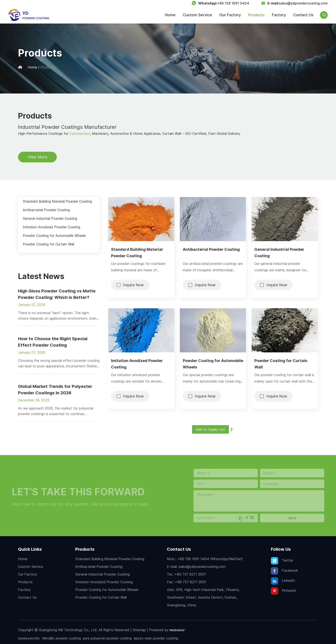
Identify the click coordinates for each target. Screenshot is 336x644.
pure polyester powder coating (107, 638)
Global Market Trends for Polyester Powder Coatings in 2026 (55, 390)
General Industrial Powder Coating (279, 253)
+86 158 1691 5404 (233, 3)
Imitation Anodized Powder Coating (137, 364)
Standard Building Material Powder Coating (137, 253)
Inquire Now (133, 285)
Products (256, 15)
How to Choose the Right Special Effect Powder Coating (53, 342)
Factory (279, 15)
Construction (80, 134)
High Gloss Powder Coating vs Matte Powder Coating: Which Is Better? (57, 294)
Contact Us (303, 15)
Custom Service (197, 15)
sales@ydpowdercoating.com (303, 3)
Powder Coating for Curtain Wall (281, 364)
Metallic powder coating (61, 638)
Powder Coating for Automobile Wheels (213, 364)
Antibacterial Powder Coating (211, 249)
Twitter (282, 561)
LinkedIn (283, 581)
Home (170, 15)
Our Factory (230, 15)
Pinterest (284, 591)
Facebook (284, 571)
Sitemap (139, 630)
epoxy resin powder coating (156, 638)
